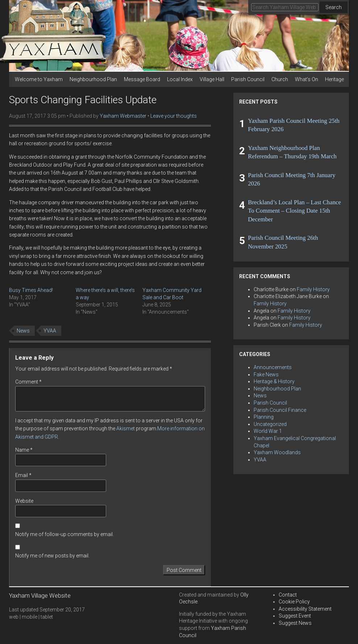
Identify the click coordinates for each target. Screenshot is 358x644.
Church (280, 79)
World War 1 (268, 431)
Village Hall (212, 79)
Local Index (180, 79)
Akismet (126, 428)
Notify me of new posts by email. (52, 556)
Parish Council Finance (280, 410)
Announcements (273, 367)
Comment (28, 382)
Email (23, 475)
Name (24, 450)
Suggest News (295, 623)
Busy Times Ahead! (31, 290)
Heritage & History (274, 381)
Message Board (142, 79)
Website (24, 501)
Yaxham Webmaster (123, 116)
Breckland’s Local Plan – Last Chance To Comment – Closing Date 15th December (294, 211)
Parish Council (248, 79)
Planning (264, 417)
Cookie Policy (294, 602)
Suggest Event (295, 616)
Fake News (266, 375)
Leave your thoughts (174, 116)
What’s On (307, 79)
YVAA (50, 331)
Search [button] (334, 7)
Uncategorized (270, 424)
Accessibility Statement (305, 609)
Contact (288, 595)
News (23, 331)
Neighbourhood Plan (93, 79)
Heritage (334, 79)
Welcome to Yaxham (39, 79)
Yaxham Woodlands (277, 452)
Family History (313, 289)
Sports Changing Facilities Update (83, 100)
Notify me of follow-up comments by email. (64, 534)
